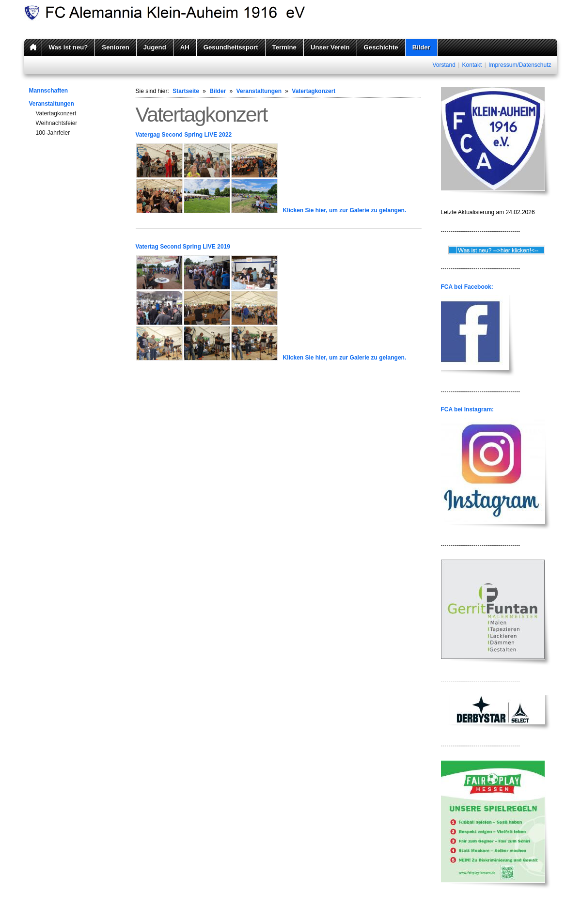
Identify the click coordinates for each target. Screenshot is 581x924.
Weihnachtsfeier (57, 123)
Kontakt (472, 65)
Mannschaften (49, 91)
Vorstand (444, 65)
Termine (284, 47)
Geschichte (381, 47)
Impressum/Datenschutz (520, 65)
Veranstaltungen (52, 104)
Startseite (186, 91)
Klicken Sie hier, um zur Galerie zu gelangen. (345, 210)
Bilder (421, 47)
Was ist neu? (69, 47)
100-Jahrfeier (53, 133)
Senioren (115, 47)
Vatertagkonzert (56, 113)
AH (185, 47)
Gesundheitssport (231, 47)
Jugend (155, 47)
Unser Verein (330, 47)
